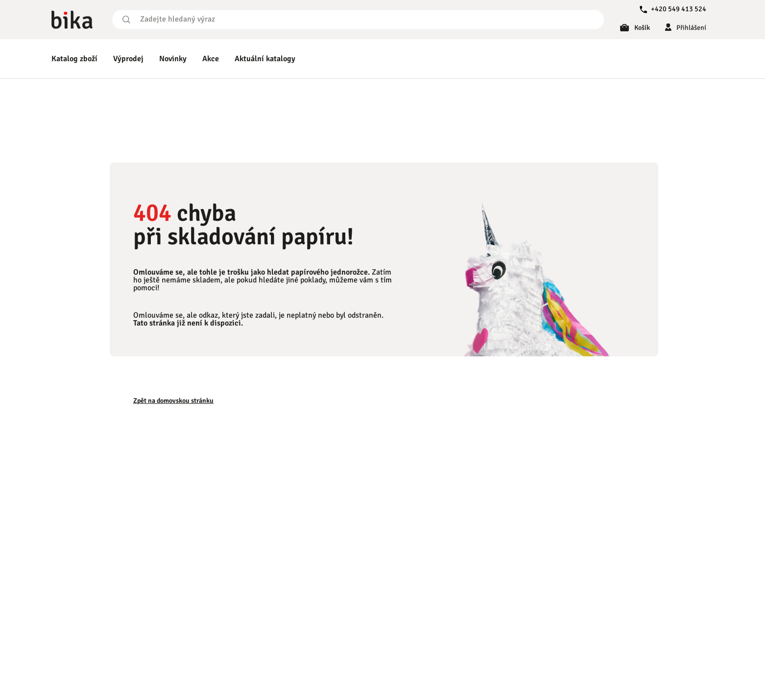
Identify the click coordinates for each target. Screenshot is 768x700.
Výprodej (128, 59)
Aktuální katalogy (265, 59)
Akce (211, 59)
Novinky (173, 59)
